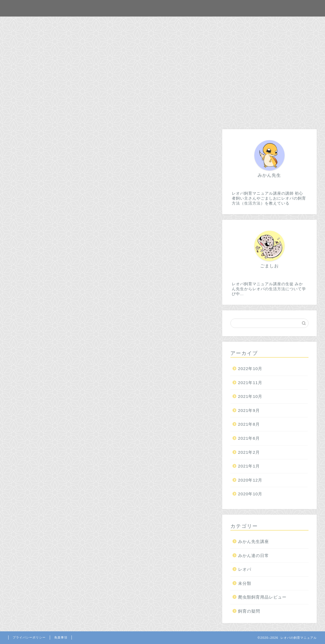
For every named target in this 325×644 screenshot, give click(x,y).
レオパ (245, 569)
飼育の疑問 (249, 611)
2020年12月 (250, 480)
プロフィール (192, 23)
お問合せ (156, 23)
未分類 (245, 583)
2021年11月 (250, 383)
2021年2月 (249, 452)
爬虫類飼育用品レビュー (262, 597)
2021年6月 (249, 438)
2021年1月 (249, 466)
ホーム (127, 23)
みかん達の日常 (254, 555)
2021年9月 (249, 410)
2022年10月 (250, 369)
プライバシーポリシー (29, 637)
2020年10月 (250, 494)
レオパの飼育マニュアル (162, 8)
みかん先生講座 (254, 541)
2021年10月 (250, 396)
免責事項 (61, 637)
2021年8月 (249, 424)
